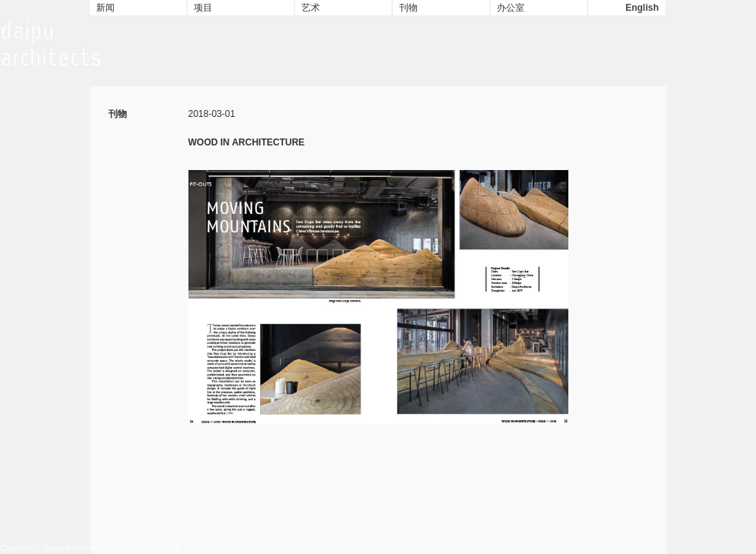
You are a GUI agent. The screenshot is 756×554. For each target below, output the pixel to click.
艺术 (311, 8)
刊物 (408, 8)
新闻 (105, 8)
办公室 (511, 8)
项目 (203, 8)
